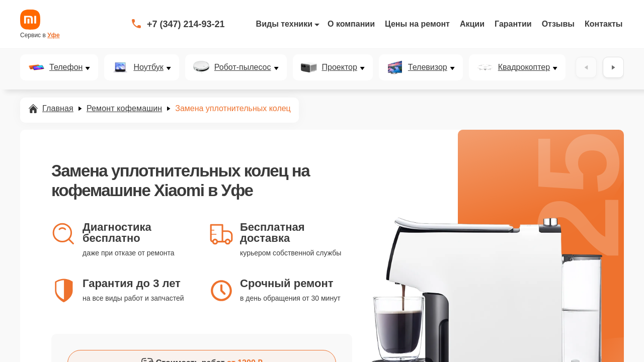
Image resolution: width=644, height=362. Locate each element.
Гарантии (513, 24)
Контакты (603, 24)
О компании (351, 24)
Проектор (340, 67)
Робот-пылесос (243, 67)
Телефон (66, 67)
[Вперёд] (613, 67)
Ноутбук (148, 67)
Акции (472, 24)
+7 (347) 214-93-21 (186, 24)
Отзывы (558, 24)
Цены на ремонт (417, 24)
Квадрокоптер (524, 67)
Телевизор (428, 67)
